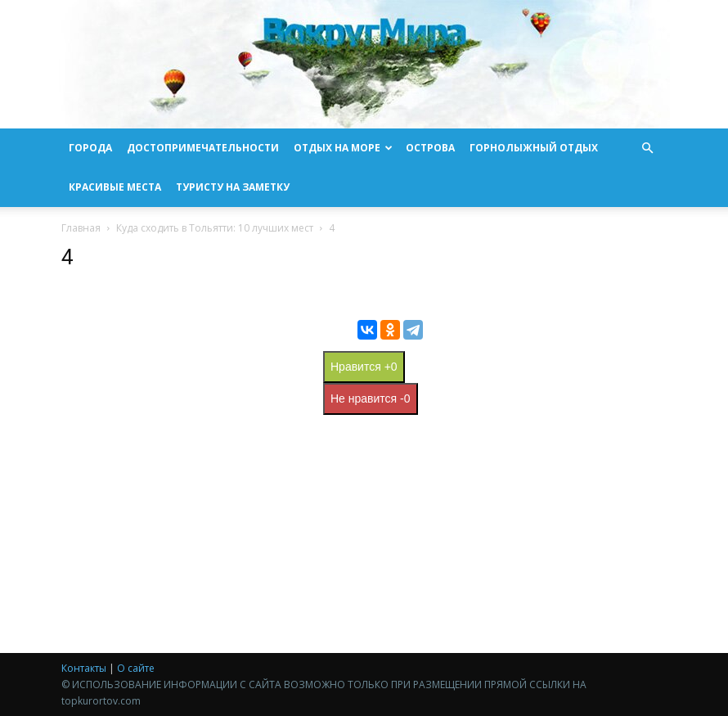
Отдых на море (343, 148)
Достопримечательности (203, 148)
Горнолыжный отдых (534, 148)
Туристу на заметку (233, 187)
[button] (647, 149)
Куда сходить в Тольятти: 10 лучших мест (215, 228)
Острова (430, 148)
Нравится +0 (364, 367)
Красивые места (115, 187)
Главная (81, 228)
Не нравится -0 (371, 399)
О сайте (136, 668)
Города (90, 148)
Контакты (84, 668)
